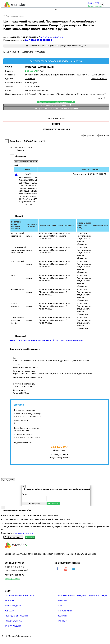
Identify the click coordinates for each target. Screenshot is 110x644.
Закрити (30, 538)
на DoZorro (58, 37)
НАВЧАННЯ (63, 602)
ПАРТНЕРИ (62, 622)
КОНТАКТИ (10, 612)
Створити (54, 505)
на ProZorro (45, 37)
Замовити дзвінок (95, 6)
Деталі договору (23, 443)
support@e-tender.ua (13, 579)
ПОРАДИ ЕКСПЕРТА (13, 622)
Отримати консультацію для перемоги (56, 102)
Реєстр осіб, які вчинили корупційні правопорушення (56, 108)
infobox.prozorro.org (23, 534)
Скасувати (34, 505)
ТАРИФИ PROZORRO (13, 627)
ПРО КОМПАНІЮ (65, 612)
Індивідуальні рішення (16, 617)
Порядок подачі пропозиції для (30, 340)
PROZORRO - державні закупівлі (20, 597)
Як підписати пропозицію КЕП (68, 340)
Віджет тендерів (13, 607)
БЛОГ (60, 607)
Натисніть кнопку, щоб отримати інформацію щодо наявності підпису (56, 46)
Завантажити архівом (26, 162)
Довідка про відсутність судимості (56, 105)
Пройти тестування (13, 538)
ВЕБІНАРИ (62, 617)
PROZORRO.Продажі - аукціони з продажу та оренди (82, 597)
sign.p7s (28, 174)
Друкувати (8, 480)
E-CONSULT (9, 602)
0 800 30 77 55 (93, 3)
